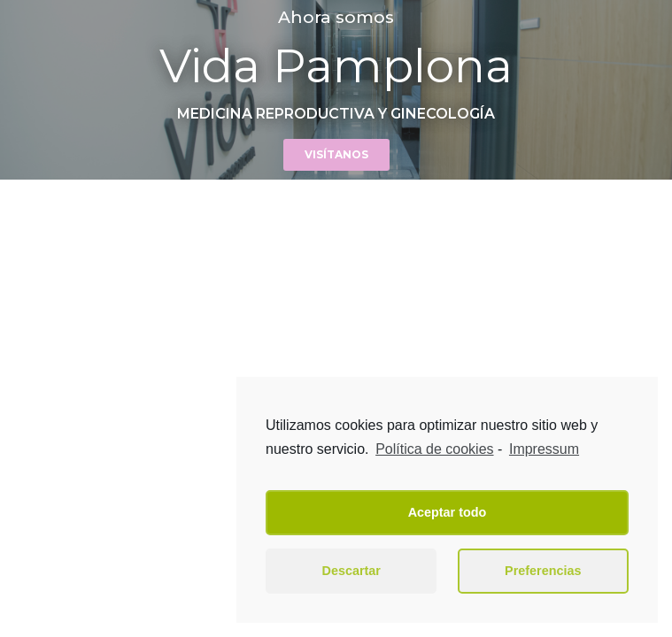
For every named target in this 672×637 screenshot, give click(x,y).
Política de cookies (434, 449)
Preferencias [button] (543, 571)
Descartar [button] (351, 571)
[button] (336, 155)
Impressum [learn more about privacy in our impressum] (544, 449)
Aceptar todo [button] (448, 512)
